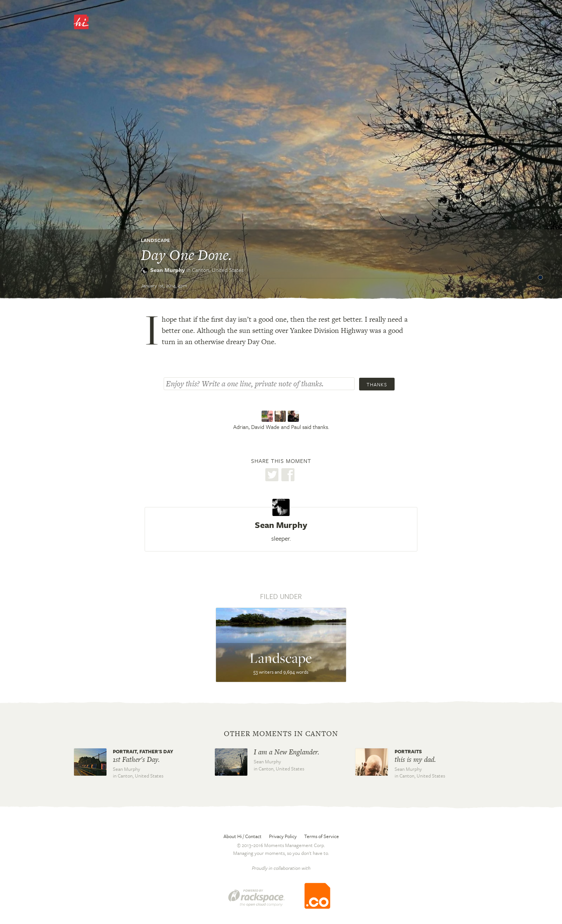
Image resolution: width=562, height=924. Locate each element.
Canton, (218, 270)
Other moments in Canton (281, 734)
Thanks (377, 384)
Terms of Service (322, 836)
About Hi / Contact (243, 836)
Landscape (155, 240)
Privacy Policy (283, 836)
